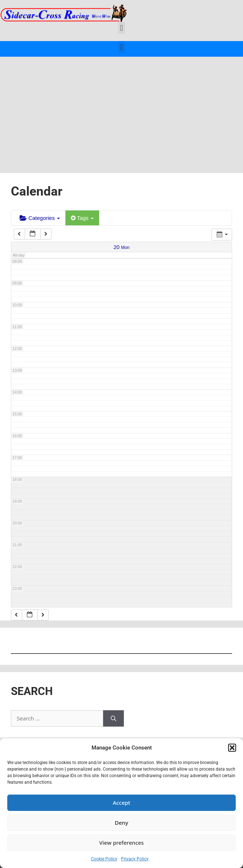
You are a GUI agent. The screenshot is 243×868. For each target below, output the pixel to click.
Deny (121, 823)
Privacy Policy (135, 859)
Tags (82, 218)
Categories (40, 218)
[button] (232, 748)
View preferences (121, 843)
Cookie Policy (104, 859)
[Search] (114, 718)
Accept (121, 803)
